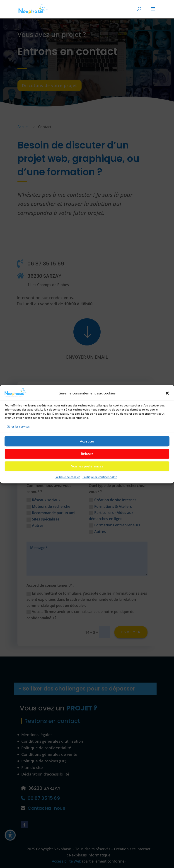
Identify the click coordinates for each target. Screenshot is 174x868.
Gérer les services (18, 429)
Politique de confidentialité (100, 480)
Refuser (87, 457)
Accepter (87, 444)
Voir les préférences (87, 469)
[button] (167, 396)
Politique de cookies (67, 480)
